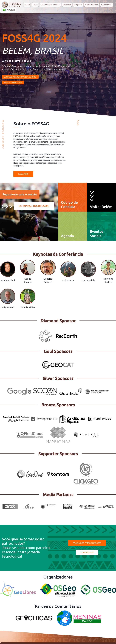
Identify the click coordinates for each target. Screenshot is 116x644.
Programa (78, 5)
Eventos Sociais (97, 233)
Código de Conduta (69, 204)
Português (9, 10)
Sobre (27, 5)
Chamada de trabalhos (50, 5)
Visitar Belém (101, 207)
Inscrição (67, 5)
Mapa (35, 5)
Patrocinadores (92, 5)
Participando (107, 5)
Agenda (67, 236)
